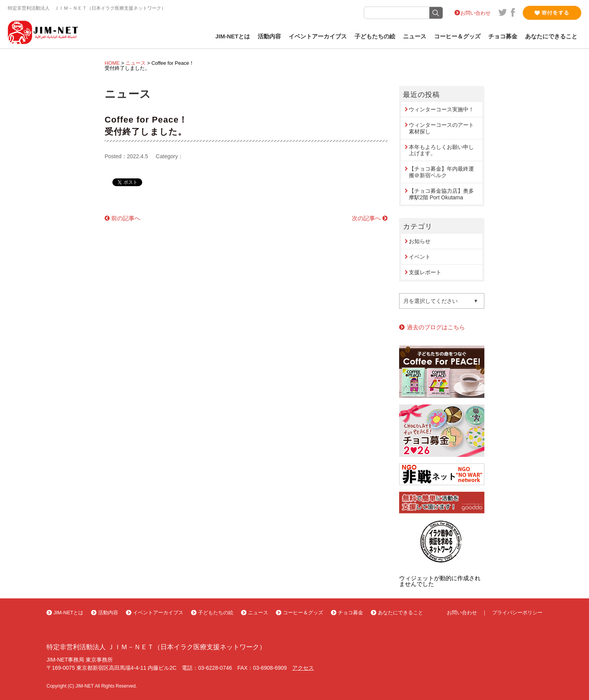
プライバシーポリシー (517, 613)
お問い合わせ (475, 13)
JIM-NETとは (233, 36)
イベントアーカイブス (318, 36)
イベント (420, 257)
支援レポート (425, 272)
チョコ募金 (503, 36)
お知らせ (420, 241)
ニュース (415, 36)
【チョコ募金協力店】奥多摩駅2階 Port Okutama (441, 194)
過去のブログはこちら (436, 327)
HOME (112, 63)
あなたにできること (551, 36)
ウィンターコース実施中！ (441, 109)
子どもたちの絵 (375, 36)
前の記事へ (126, 218)
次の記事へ (366, 218)
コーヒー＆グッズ (457, 36)
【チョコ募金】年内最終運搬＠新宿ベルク (441, 172)
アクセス (303, 668)
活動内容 (269, 36)
